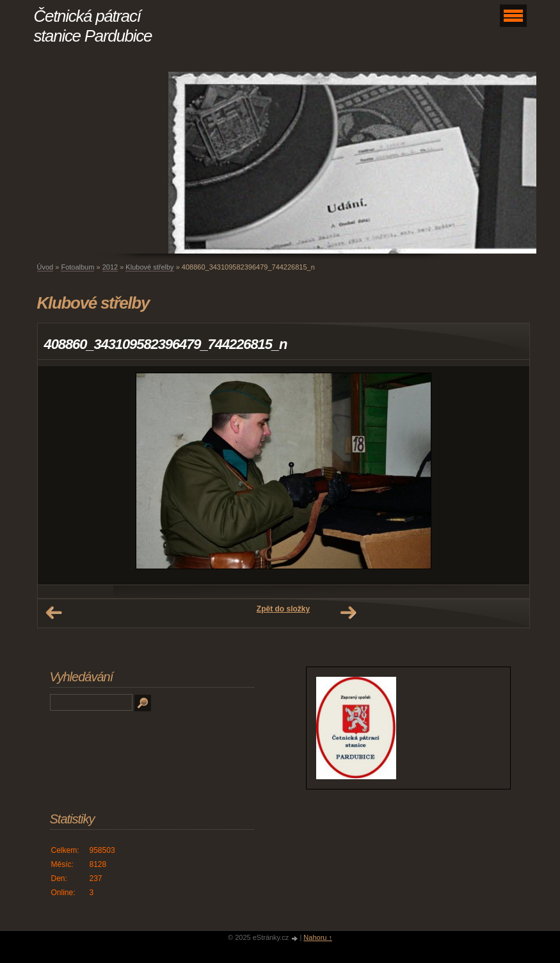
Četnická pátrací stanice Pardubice (93, 26)
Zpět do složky (283, 609)
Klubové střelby (149, 267)
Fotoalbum (77, 267)
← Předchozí (54, 613)
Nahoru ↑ (318, 937)
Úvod (45, 267)
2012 (110, 267)
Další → (348, 613)
